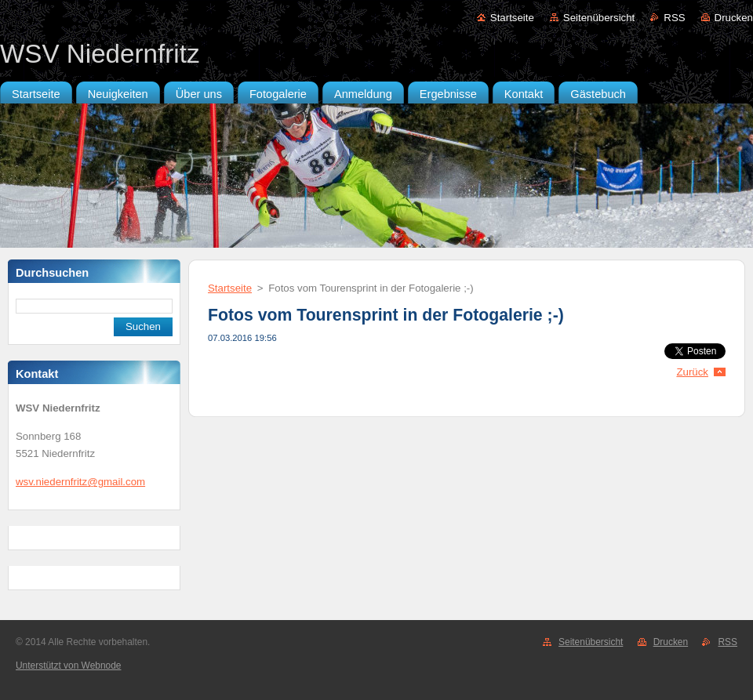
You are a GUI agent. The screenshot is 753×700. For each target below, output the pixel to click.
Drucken (734, 18)
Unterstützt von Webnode (68, 666)
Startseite (512, 18)
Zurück (692, 372)
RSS (674, 18)
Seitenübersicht (599, 18)
